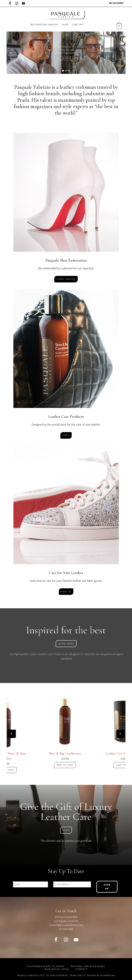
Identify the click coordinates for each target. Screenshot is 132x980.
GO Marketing (108, 975)
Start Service (66, 279)
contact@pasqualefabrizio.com (66, 925)
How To (66, 592)
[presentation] (12, 734)
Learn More (66, 644)
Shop (66, 435)
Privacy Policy (77, 975)
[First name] (31, 885)
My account (117, 3)
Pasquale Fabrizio (66, 15)
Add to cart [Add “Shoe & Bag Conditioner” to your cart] (66, 765)
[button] (11, 53)
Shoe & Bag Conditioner (66, 753)
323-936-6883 (66, 929)
